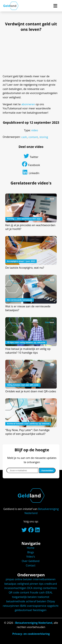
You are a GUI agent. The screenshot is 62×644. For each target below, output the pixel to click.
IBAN (23, 606)
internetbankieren (44, 579)
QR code (14, 592)
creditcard (51, 584)
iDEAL (49, 592)
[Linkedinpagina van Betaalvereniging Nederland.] (37, 531)
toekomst (43, 597)
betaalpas (10, 584)
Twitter (31, 156)
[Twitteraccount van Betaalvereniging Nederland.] (24, 531)
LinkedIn (31, 172)
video (35, 130)
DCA (30, 588)
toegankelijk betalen (24, 597)
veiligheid (23, 584)
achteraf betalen (36, 601)
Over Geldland (31, 561)
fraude (34, 592)
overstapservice (37, 606)
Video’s (31, 557)
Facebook (31, 164)
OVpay (51, 601)
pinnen (34, 584)
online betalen (24, 579)
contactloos (50, 588)
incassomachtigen (15, 588)
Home (31, 548)
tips (41, 584)
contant (33, 137)
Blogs (31, 552)
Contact (31, 565)
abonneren (28, 104)
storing (44, 137)
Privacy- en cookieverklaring (31, 634)
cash (24, 137)
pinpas (10, 579)
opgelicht (53, 606)
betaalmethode (16, 601)
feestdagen (40, 610)
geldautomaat (23, 610)
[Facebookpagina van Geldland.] (31, 531)
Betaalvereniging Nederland (34, 623)
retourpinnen (11, 606)
